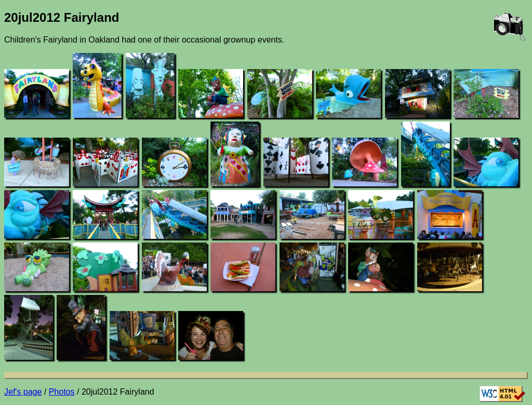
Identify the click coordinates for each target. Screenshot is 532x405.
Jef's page (23, 392)
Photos (62, 392)
